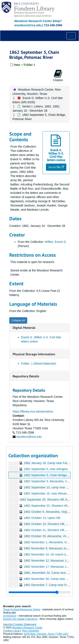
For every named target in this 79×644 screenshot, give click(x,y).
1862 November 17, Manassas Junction (50, 567)
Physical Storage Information (34, 354)
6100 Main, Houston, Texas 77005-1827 (46, 634)
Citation (58, 75)
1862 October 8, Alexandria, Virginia (47, 512)
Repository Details (26, 376)
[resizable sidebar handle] (39, 592)
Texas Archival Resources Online (22, 610)
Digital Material (24, 328)
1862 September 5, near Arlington (46, 469)
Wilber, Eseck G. (56, 242)
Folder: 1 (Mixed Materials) (39, 364)
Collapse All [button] (18, 320)
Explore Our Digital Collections (20, 619)
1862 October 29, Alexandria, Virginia (48, 536)
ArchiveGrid (10, 616)
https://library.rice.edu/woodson (33, 411)
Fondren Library (12, 631)
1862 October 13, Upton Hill (42, 518)
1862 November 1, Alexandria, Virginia (49, 542)
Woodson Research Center (33, 21)
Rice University (31, 631)
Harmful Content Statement (20, 624)
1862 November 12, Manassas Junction (50, 561)
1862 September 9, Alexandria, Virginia (49, 481)
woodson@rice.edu (29, 437)
